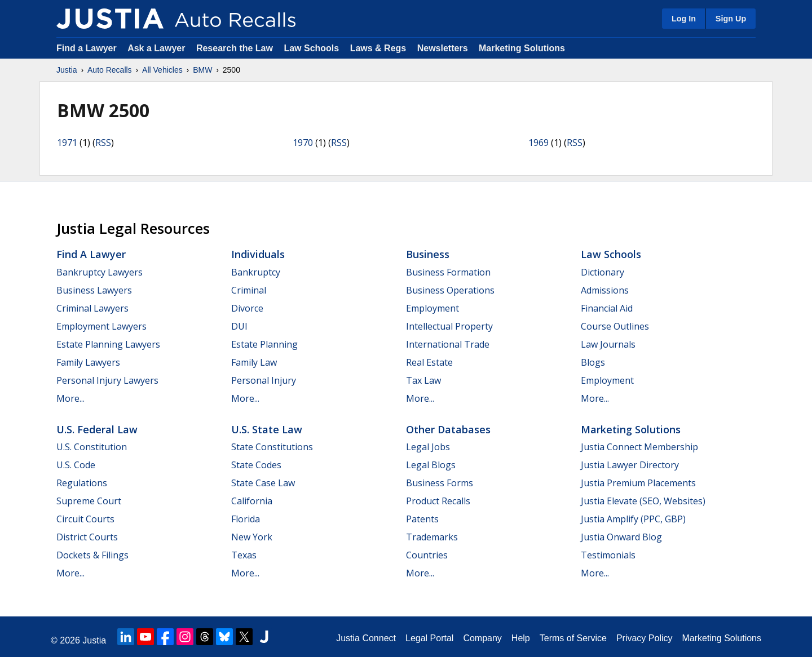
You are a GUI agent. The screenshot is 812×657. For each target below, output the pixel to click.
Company (482, 638)
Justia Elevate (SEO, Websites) (643, 501)
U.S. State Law (267, 429)
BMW (202, 70)
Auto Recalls (110, 70)
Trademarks (432, 537)
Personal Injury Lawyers (107, 380)
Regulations (82, 483)
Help (521, 638)
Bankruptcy (256, 272)
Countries (427, 555)
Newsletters (443, 48)
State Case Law (263, 483)
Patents (422, 519)
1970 (303, 143)
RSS (103, 143)
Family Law (254, 362)
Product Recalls (438, 501)
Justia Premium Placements (638, 483)
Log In (684, 19)
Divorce (247, 308)
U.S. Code (76, 465)
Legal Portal (429, 638)
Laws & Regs (378, 48)
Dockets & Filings (92, 555)
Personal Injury (264, 380)
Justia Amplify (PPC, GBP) (633, 519)
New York (252, 537)
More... (70, 398)
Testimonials (608, 555)
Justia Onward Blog (621, 537)
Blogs (593, 362)
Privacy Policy (645, 638)
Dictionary (603, 272)
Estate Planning (264, 344)
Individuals (258, 254)
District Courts (87, 537)
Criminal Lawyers (92, 308)
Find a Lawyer (87, 48)
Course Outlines (615, 326)
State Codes (256, 465)
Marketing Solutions (522, 48)
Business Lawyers (94, 290)
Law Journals (608, 344)
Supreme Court (89, 501)
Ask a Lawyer (158, 48)
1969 (539, 143)
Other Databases (448, 429)
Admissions (605, 290)
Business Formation (448, 272)
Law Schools (311, 48)
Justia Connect (366, 638)
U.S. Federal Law (97, 429)
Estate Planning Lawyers (108, 344)
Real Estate (429, 362)
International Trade (448, 344)
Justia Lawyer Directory (630, 465)
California (252, 501)
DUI (239, 326)
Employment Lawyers (101, 326)
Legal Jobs (428, 447)
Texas (244, 555)
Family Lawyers (88, 362)
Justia (67, 70)
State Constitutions (272, 447)
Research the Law (235, 48)
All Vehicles (162, 70)
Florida (246, 519)
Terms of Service (573, 638)
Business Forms (440, 483)
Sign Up (731, 19)
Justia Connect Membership (639, 447)
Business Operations (450, 290)
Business (428, 254)
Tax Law (423, 380)
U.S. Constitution (92, 447)
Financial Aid (607, 308)
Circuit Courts (85, 519)
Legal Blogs (431, 465)
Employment (433, 308)
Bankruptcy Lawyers (100, 272)
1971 (67, 143)
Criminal (249, 290)
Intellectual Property (449, 326)
